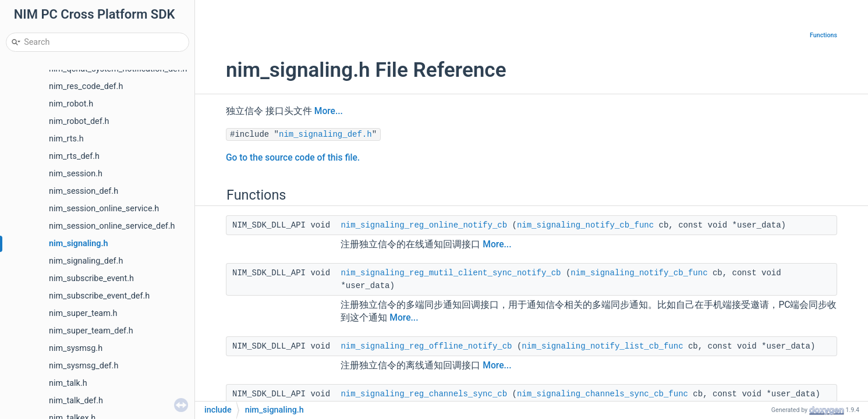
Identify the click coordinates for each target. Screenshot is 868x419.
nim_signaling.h (79, 244)
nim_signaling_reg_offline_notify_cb (426, 346)
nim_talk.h (68, 383)
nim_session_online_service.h (104, 209)
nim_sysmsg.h (76, 348)
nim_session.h (76, 174)
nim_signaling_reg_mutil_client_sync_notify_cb (451, 273)
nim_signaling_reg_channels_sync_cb (424, 394)
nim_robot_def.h (79, 121)
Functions (823, 35)
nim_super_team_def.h (91, 331)
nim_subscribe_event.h (91, 278)
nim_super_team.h (83, 313)
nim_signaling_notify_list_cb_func (602, 346)
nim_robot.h (71, 104)
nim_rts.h (66, 139)
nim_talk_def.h (76, 401)
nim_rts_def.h (74, 156)
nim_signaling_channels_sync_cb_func (603, 394)
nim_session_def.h (84, 191)
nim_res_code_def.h (86, 86)
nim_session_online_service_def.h (112, 226)
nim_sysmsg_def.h (84, 366)
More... (329, 111)
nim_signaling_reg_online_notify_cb (424, 225)
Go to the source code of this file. (293, 158)
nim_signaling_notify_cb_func (585, 225)
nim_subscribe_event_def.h (99, 296)
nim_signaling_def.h (86, 261)
